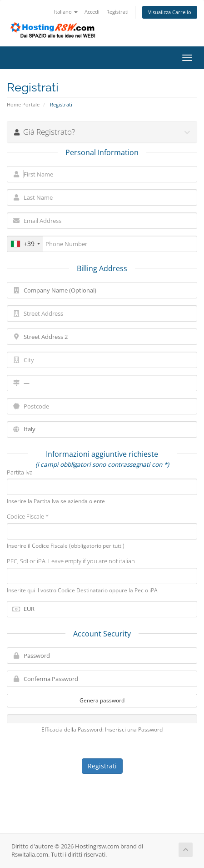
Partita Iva (20, 472)
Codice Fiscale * (28, 516)
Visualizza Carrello (170, 12)
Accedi (92, 12)
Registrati (117, 12)
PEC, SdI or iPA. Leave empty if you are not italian (71, 561)
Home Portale (23, 104)
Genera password (102, 700)
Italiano (66, 12)
